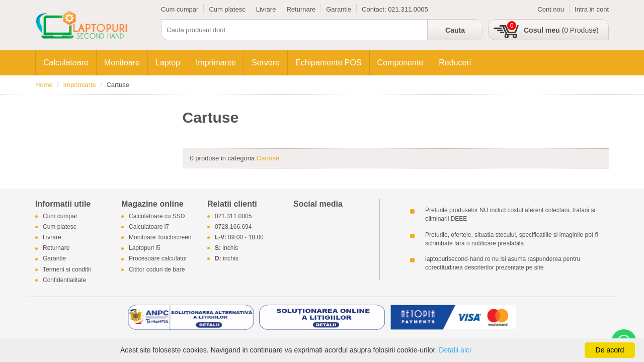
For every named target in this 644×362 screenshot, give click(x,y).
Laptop (168, 63)
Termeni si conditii (67, 269)
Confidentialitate (64, 280)
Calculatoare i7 (149, 227)
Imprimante (216, 63)
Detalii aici (455, 350)
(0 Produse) (561, 30)
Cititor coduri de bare (157, 269)
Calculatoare (66, 63)
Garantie (339, 9)
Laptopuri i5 (145, 248)
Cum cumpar (180, 9)
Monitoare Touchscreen (160, 237)
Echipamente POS (329, 63)
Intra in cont (592, 9)
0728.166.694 (233, 227)
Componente (400, 63)
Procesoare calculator (158, 259)
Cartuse (268, 158)
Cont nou (551, 9)
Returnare (301, 9)
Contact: (375, 9)
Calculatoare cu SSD (157, 216)
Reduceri (455, 63)
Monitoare (122, 63)
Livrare (266, 9)
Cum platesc (227, 9)
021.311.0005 (408, 9)
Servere (266, 63)
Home (44, 85)
